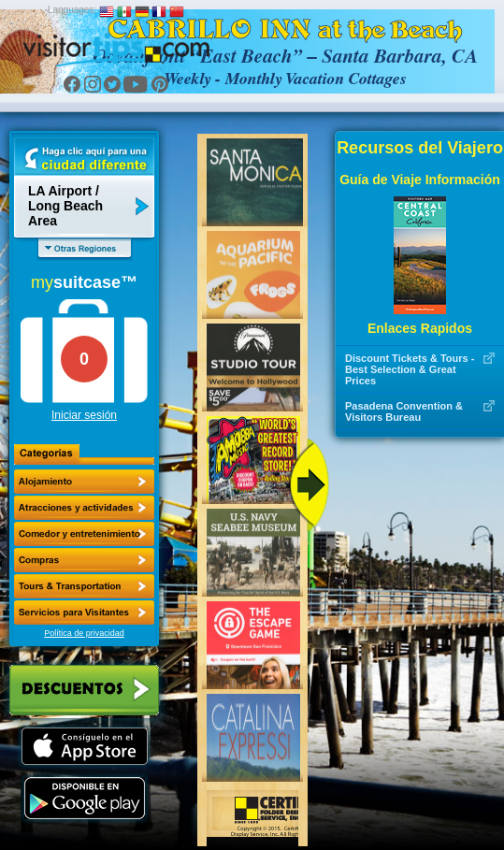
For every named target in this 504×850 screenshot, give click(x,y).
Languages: (72, 10)
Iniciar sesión (84, 415)
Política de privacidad (84, 633)
